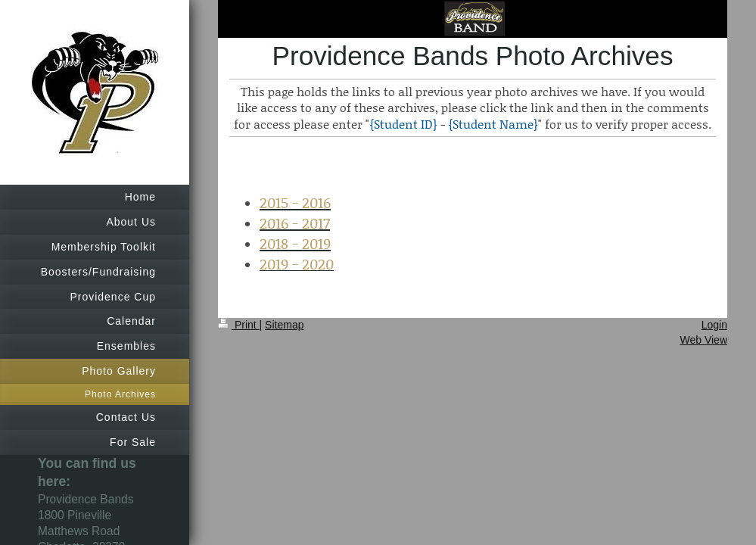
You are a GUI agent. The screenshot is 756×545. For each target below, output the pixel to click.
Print (239, 325)
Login (714, 325)
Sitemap (284, 325)
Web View (703, 340)
